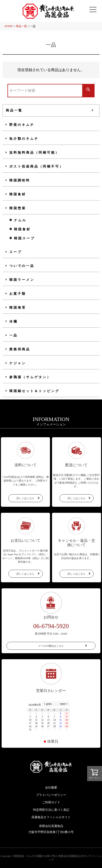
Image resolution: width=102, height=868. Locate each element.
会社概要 (51, 787)
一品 (13, 335)
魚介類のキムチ (24, 139)
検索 (88, 90)
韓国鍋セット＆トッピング (34, 391)
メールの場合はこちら (51, 646)
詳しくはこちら (25, 498)
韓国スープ (24, 238)
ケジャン (18, 363)
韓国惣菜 (18, 208)
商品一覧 (21, 26)
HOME (9, 26)
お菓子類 (18, 294)
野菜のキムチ (22, 125)
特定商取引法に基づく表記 (51, 810)
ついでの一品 (22, 266)
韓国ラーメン (22, 280)
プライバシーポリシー (51, 795)
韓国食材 (18, 194)
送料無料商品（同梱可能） (34, 153)
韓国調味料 (20, 180)
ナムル (20, 220)
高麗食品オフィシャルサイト (51, 817)
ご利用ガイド (51, 802)
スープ (16, 252)
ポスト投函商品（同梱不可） (36, 166)
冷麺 (13, 322)
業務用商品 (20, 349)
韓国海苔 (18, 308)
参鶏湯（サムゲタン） (30, 377)
